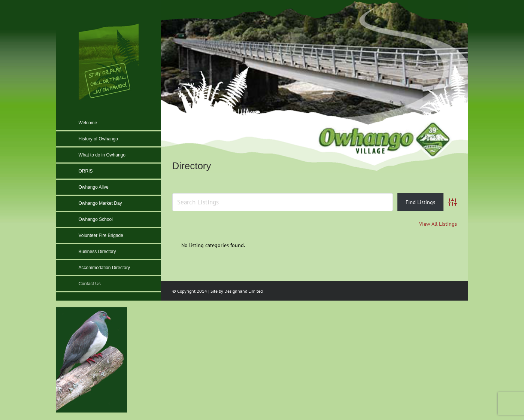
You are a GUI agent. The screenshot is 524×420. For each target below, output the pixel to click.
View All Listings (438, 224)
